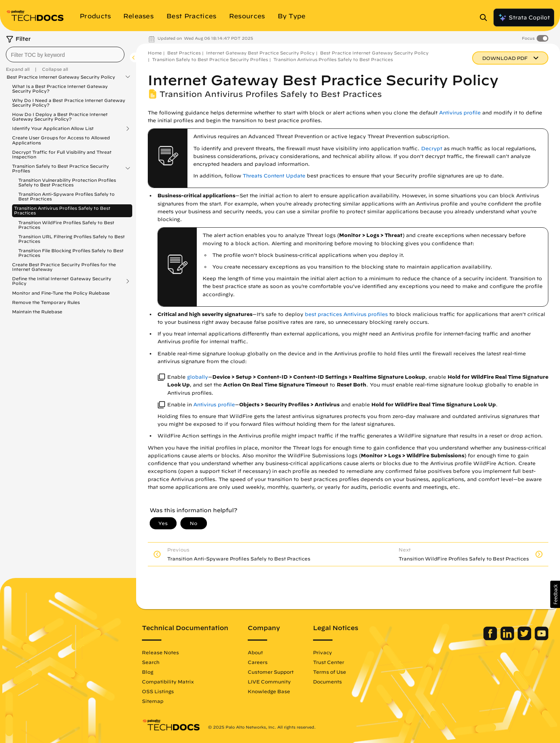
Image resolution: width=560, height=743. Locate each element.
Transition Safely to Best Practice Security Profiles (60, 169)
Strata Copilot (524, 18)
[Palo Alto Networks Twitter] (525, 638)
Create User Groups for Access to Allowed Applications (61, 140)
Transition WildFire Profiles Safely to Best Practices (66, 225)
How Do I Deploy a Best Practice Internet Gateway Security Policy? (60, 117)
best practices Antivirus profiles (346, 314)
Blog (148, 672)
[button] (555, 594)
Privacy (323, 652)
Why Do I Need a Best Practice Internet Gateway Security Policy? (69, 103)
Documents (327, 682)
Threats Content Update (274, 176)
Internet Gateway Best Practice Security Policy (260, 53)
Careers (258, 662)
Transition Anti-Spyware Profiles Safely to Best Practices (66, 196)
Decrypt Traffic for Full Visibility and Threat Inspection (62, 154)
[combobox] (65, 54)
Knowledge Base (269, 691)
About (255, 652)
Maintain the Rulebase (37, 312)
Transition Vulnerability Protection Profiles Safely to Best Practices (67, 182)
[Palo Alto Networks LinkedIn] (508, 638)
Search (151, 662)
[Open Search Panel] (486, 18)
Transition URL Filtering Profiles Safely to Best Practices (72, 239)
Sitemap (153, 701)
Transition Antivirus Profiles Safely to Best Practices (62, 210)
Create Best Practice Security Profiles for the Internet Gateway (64, 267)
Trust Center (329, 662)
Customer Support (271, 672)
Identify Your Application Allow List (53, 128)
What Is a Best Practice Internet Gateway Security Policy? (60, 89)
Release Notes (160, 652)
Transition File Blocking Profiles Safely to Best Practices (71, 253)
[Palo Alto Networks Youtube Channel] (542, 638)
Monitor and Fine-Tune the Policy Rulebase (61, 293)
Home (155, 53)
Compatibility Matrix (168, 682)
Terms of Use (330, 672)
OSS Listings (158, 691)
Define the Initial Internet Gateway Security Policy (62, 281)
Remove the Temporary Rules (46, 302)
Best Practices (184, 53)
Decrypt (432, 148)
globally (198, 377)
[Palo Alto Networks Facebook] (491, 638)
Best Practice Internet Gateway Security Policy (61, 77)
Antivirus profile (460, 113)
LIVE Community (269, 682)
